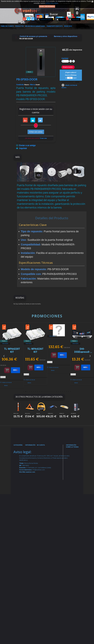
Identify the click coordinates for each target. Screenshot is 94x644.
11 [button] (43, 392)
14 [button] (49, 392)
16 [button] (53, 392)
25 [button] (70, 392)
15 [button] (51, 392)
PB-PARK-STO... (62, 414)
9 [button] (39, 392)
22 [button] (64, 392)
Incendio (19, 551)
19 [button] (59, 392)
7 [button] (35, 392)
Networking (20, 477)
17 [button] (55, 392)
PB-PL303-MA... (28, 414)
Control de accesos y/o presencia (20, 494)
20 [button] (61, 392)
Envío (29, 504)
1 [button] (24, 392)
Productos (19, 26)
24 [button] (68, 392)
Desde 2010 (68, 26)
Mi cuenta (41, 445)
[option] (12, 356)
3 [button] (28, 392)
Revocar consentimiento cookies (33, 559)
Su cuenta (62, 20)
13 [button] (47, 392)
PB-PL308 (38, 414)
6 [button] (33, 392)
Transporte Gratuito (55, 26)
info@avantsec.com (73, 469)
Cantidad (65, 58)
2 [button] (26, 392)
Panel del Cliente (7, 26)
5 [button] (32, 392)
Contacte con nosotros (46, 20)
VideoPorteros (21, 504)
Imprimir (23, 148)
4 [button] (30, 392)
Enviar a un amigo (27, 145)
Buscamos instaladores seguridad (32, 529)
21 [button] (62, 392)
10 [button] (41, 392)
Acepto (42, 6)
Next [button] (90, 356)
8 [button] (37, 392)
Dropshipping (33, 521)
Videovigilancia (22, 456)
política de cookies (52, 3)
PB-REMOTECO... (51, 414)
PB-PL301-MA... (16, 414)
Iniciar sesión (76, 20)
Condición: (20, 85)
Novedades (32, 456)
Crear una (43, 138)
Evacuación (20, 597)
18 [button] (57, 392)
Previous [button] (4, 356)
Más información (50, 6)
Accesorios (20, 539)
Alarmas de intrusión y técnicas (19, 467)
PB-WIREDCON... (74, 414)
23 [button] (66, 392)
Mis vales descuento (43, 466)
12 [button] (45, 392)
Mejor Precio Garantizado (35, 26)
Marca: (33, 85)
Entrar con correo (36, 132)
